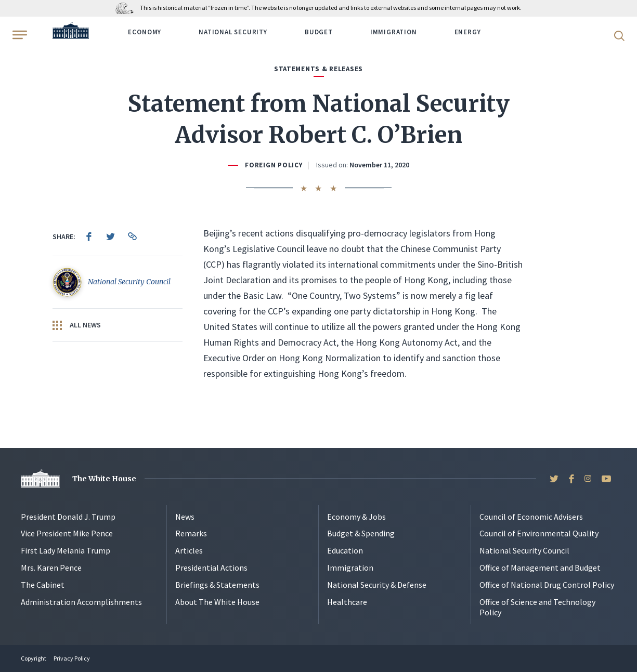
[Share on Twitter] (111, 236)
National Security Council (524, 550)
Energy (468, 32)
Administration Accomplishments (81, 602)
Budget (319, 32)
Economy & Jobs (356, 517)
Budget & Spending (361, 533)
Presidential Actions (211, 568)
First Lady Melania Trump (66, 550)
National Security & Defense (377, 585)
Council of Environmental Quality (539, 533)
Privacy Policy (72, 658)
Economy (145, 32)
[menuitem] (89, 236)
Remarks (191, 533)
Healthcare (347, 602)
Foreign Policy (274, 165)
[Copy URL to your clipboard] (133, 236)
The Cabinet (43, 585)
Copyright (34, 658)
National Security (233, 32)
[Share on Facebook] (89, 236)
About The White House (217, 602)
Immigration (394, 32)
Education (345, 550)
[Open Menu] (19, 35)
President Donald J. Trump (68, 517)
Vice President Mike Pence (67, 533)
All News (77, 325)
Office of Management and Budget (540, 568)
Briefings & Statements (217, 585)
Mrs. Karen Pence (51, 568)
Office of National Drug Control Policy (547, 585)
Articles (189, 550)
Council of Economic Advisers (531, 517)
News (185, 517)
